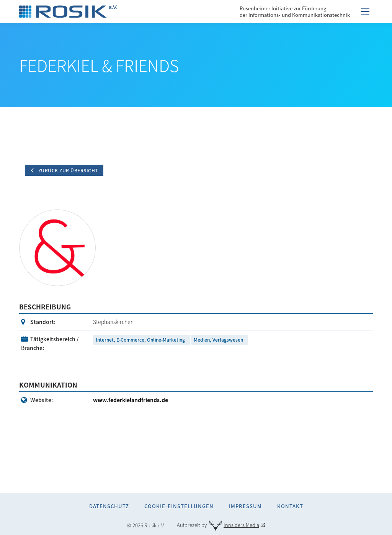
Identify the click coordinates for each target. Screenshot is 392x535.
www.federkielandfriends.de (131, 400)
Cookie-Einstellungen (179, 506)
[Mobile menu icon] (365, 11)
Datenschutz (109, 506)
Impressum (245, 506)
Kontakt (290, 506)
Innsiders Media (241, 525)
